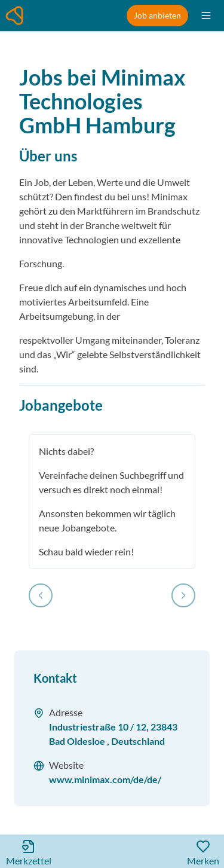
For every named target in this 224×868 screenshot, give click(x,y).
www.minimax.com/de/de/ (105, 779)
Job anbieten (157, 15)
